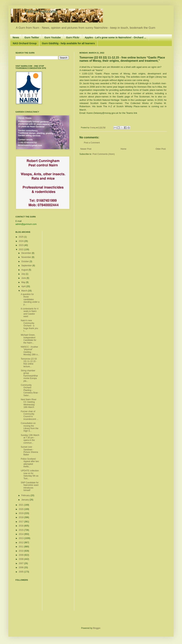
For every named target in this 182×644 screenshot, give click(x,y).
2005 (22, 572)
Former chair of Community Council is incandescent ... (30, 415)
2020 (22, 509)
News (16, 37)
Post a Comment (92, 143)
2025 (22, 237)
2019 (22, 513)
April (24, 286)
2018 (22, 517)
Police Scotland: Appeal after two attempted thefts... (30, 463)
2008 (22, 559)
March (25, 291)
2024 (22, 241)
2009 (22, 555)
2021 (22, 505)
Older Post (161, 149)
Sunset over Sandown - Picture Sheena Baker (29, 451)
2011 (22, 547)
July (24, 274)
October (25, 261)
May (24, 282)
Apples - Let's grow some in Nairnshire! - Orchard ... (116, 37)
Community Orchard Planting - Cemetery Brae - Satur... (30, 390)
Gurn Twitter (32, 37)
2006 (22, 567)
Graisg (93, 128)
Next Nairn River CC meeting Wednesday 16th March (29, 403)
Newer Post (86, 149)
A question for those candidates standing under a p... (30, 299)
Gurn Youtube (53, 37)
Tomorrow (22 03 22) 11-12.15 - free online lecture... (29, 363)
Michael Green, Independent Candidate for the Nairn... (29, 339)
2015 (22, 530)
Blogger (97, 628)
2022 (22, 250)
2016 (22, 526)
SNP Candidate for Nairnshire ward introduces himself (30, 486)
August (25, 270)
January (25, 500)
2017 (22, 522)
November (27, 257)
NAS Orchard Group (25, 43)
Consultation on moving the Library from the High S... (30, 427)
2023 (22, 245)
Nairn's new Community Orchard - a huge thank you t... (29, 326)
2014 (22, 534)
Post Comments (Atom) (104, 154)
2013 (22, 538)
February (26, 495)
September (27, 266)
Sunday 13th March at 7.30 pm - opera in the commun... (30, 439)
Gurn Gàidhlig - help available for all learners (68, 43)
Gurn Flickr (73, 37)
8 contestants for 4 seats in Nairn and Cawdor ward (30, 313)
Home (124, 149)
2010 (22, 551)
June (24, 278)
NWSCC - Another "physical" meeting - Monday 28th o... (30, 351)
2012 (22, 543)
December (27, 253)
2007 (22, 563)
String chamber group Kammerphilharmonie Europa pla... (29, 376)
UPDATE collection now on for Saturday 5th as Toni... (30, 474)
